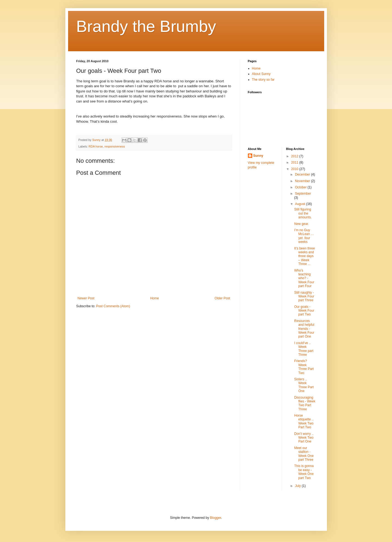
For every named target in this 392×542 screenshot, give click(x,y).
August (301, 204)
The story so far (263, 80)
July (298, 486)
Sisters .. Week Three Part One (304, 385)
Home (154, 298)
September (303, 194)
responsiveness (115, 146)
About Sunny (261, 74)
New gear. (302, 224)
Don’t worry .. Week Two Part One (304, 438)
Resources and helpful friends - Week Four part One (304, 329)
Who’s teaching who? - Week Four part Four (304, 278)
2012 (295, 156)
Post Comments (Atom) (113, 306)
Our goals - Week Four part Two (304, 311)
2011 (295, 162)
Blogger (216, 518)
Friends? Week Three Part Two (304, 367)
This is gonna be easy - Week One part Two (304, 472)
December (303, 174)
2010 (295, 169)
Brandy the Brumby (146, 26)
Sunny (258, 156)
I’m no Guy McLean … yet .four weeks (304, 236)
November (303, 181)
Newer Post (86, 298)
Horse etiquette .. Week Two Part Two (304, 421)
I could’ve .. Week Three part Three (304, 349)
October (301, 187)
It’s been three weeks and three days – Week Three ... (305, 256)
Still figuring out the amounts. (303, 213)
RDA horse (96, 146)
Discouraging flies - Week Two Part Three (305, 403)
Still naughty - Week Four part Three (304, 296)
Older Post (222, 298)
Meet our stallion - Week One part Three (304, 454)
